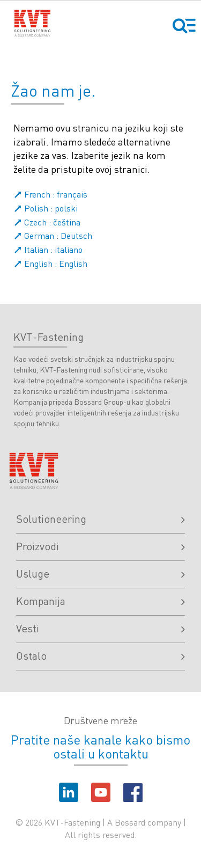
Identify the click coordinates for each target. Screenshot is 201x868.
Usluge (100, 573)
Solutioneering (100, 519)
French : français (50, 194)
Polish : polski (46, 208)
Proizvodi (100, 546)
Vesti (100, 628)
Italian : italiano (48, 249)
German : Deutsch (53, 235)
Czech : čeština (47, 222)
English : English (50, 263)
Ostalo (100, 655)
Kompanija (100, 601)
